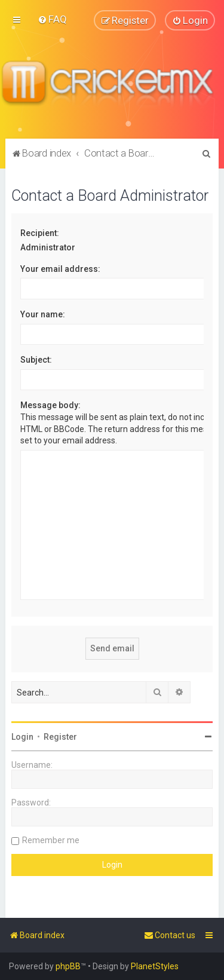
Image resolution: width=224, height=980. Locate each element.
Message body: (50, 405)
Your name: (43, 314)
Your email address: (60, 268)
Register (60, 737)
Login (22, 737)
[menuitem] (52, 19)
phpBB (68, 966)
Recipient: (40, 232)
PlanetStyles (155, 966)
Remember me (51, 840)
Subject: (36, 360)
